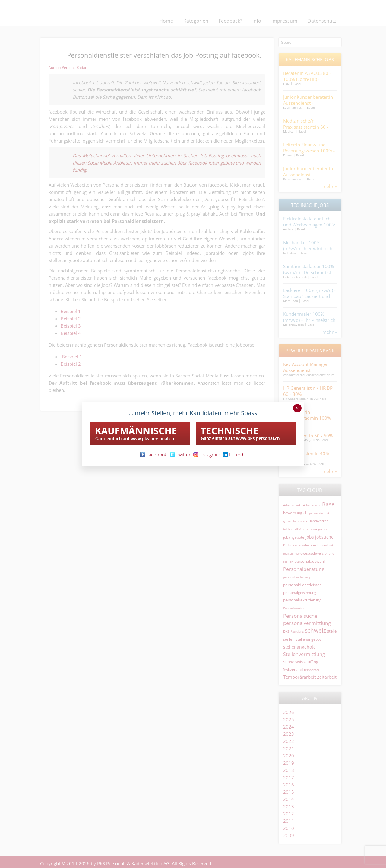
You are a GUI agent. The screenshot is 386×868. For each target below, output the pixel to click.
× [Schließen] (297, 408)
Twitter (180, 455)
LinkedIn (235, 455)
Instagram (207, 455)
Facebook (154, 455)
